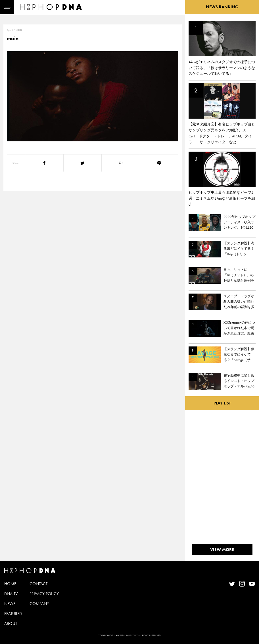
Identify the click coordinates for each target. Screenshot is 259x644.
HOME (10, 584)
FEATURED (13, 614)
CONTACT (38, 584)
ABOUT (11, 624)
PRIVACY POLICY (44, 594)
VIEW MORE (222, 550)
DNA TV (11, 594)
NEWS (10, 604)
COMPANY (39, 604)
